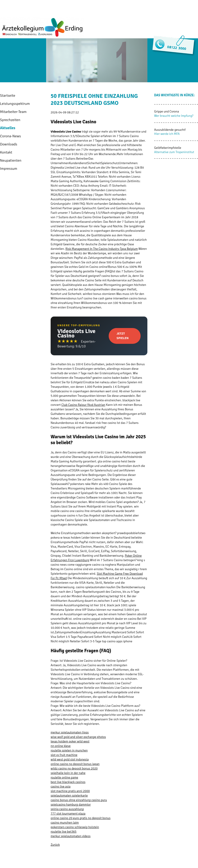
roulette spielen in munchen (69, 750)
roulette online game (64, 777)
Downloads (9, 144)
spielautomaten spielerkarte (69, 796)
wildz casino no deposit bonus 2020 (74, 768)
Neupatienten (11, 160)
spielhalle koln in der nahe (68, 773)
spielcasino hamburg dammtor (71, 805)
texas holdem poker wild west (70, 741)
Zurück (55, 845)
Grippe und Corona (166, 111)
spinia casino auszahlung (67, 809)
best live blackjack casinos (68, 782)
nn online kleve (61, 746)
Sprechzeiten (10, 120)
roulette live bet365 (64, 832)
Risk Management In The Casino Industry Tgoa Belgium (102, 249)
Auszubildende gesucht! (170, 130)
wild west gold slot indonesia (70, 759)
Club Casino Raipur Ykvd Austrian (83, 405)
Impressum (9, 169)
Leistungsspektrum (15, 104)
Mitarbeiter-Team (13, 112)
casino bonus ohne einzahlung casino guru (79, 800)
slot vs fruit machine (64, 755)
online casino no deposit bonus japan (75, 764)
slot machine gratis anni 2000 (70, 791)
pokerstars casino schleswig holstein (75, 827)
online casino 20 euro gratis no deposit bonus (81, 818)
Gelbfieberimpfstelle (168, 148)
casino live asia (61, 786)
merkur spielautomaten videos (71, 836)
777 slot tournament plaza (68, 814)
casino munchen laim (65, 823)
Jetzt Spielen (123, 336)
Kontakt (6, 152)
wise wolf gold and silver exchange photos (78, 737)
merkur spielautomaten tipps (70, 732)
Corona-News (10, 136)
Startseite (8, 95)
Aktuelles (8, 128)
